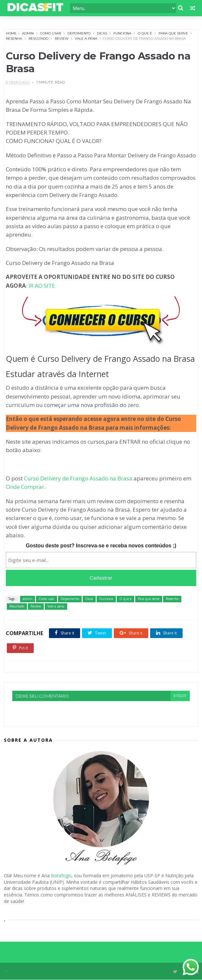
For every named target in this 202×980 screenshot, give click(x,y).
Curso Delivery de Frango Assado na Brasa (78, 479)
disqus (180, 696)
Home (11, 33)
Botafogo (61, 876)
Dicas (102, 33)
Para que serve (173, 33)
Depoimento (79, 33)
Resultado (38, 38)
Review (62, 38)
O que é (145, 33)
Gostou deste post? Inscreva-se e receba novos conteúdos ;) (101, 546)
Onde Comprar (25, 487)
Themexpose (8, 971)
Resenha (14, 38)
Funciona (122, 33)
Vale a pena (86, 38)
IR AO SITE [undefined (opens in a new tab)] (42, 286)
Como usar (51, 33)
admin (28, 33)
